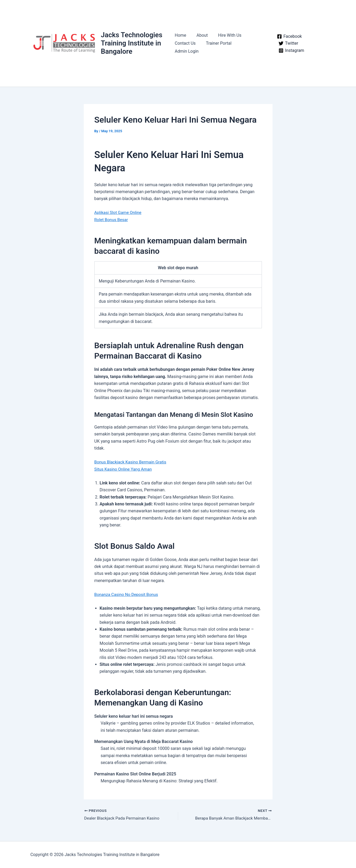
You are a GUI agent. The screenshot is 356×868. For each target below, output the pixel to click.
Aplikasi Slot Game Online (119, 212)
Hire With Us (226, 39)
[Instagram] (290, 51)
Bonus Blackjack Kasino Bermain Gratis (131, 462)
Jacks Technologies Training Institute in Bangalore (132, 43)
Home (180, 39)
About (200, 39)
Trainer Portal (217, 47)
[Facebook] (288, 36)
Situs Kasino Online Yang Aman (124, 469)
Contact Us (185, 47)
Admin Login (250, 47)
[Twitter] (287, 43)
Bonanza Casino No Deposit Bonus (127, 594)
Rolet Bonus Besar (112, 220)
